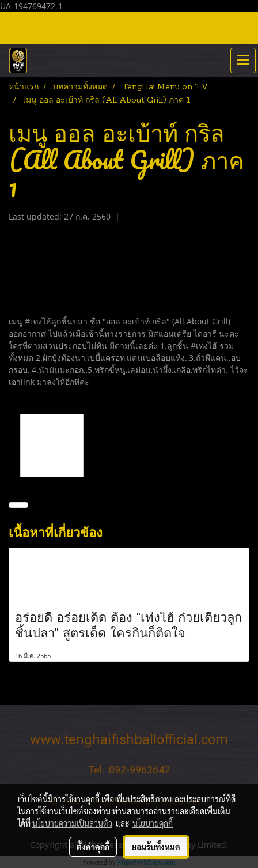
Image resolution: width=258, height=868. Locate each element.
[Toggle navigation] (243, 61)
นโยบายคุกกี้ (153, 823)
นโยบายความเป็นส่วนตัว (72, 823)
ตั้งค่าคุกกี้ (93, 847)
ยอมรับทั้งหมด (156, 847)
